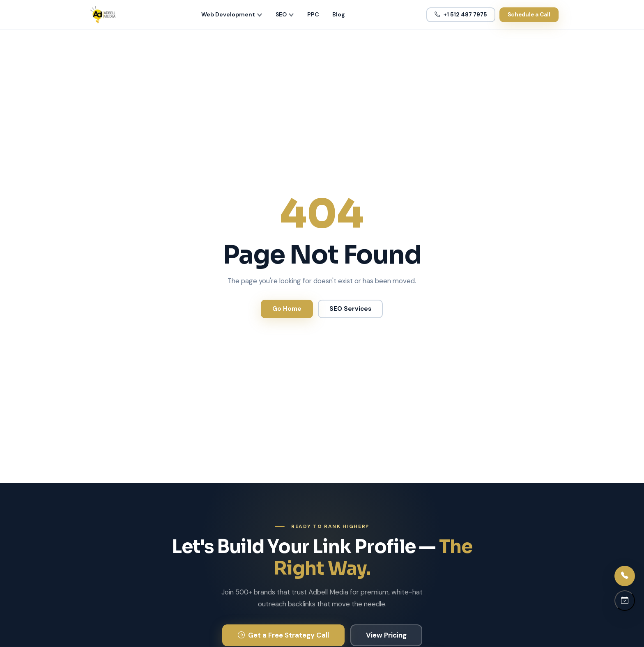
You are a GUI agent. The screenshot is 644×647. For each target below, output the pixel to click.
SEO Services (350, 309)
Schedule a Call (529, 15)
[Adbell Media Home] (103, 15)
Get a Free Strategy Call (283, 635)
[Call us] (625, 576)
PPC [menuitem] (313, 14)
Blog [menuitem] (339, 14)
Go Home (287, 309)
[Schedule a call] (625, 601)
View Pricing (386, 635)
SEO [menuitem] (285, 14)
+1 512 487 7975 (461, 15)
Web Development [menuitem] (232, 14)
